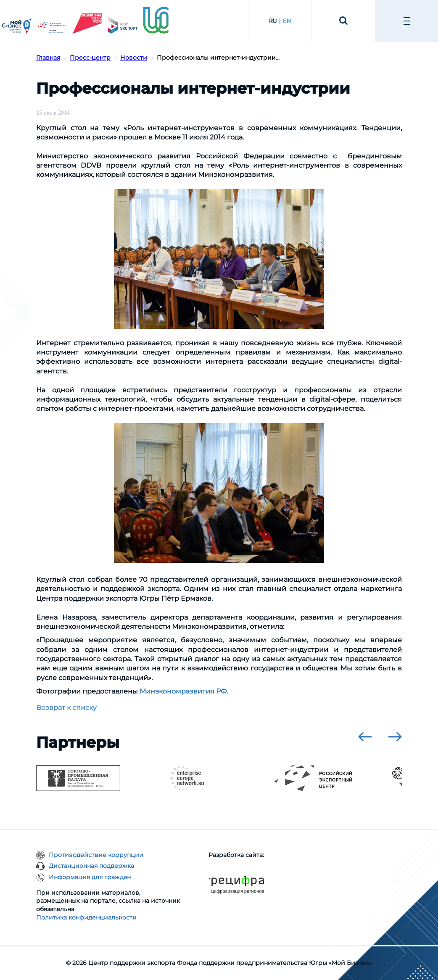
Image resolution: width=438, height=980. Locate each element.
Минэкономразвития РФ (183, 691)
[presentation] (365, 737)
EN (287, 21)
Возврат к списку (66, 708)
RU (273, 21)
